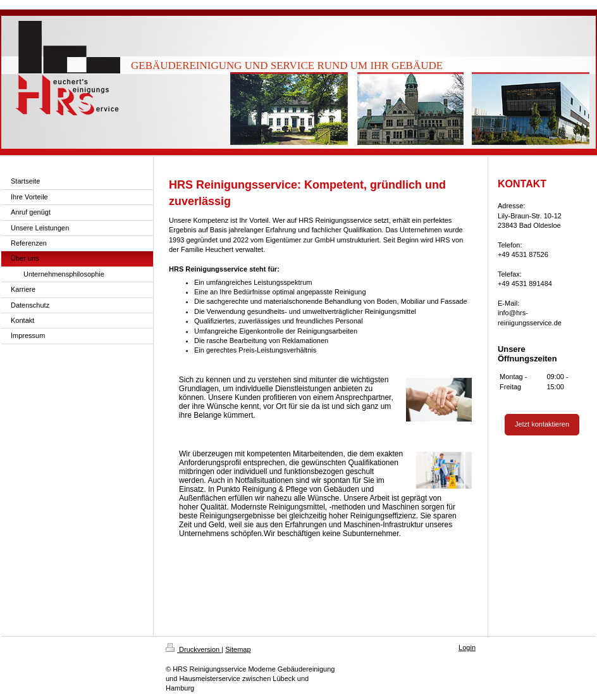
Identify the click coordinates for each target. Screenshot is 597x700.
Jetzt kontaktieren (542, 424)
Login (467, 647)
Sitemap (238, 649)
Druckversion (194, 649)
